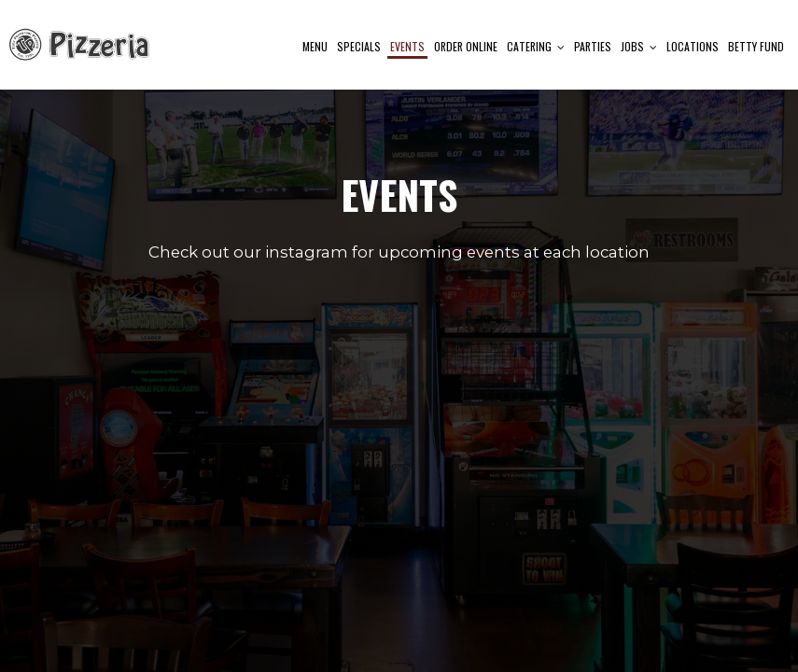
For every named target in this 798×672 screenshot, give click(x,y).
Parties (593, 46)
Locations (693, 46)
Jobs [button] (639, 46)
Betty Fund (756, 46)
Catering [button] (536, 46)
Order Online (466, 46)
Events (407, 46)
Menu (315, 46)
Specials (359, 46)
